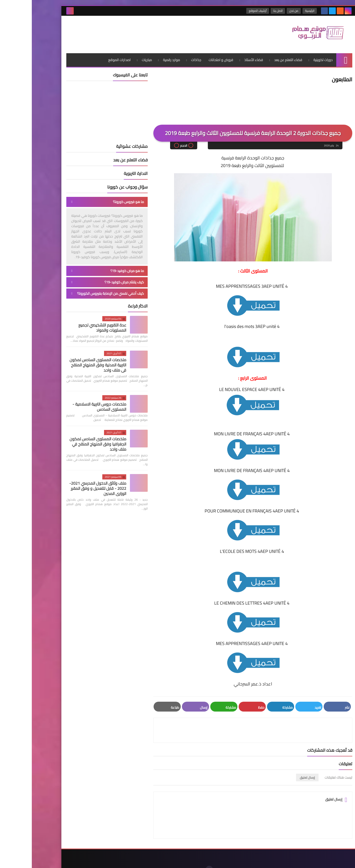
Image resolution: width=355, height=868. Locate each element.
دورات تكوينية (291, 58)
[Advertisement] (124, 32)
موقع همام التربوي (267, 860)
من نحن (262, 11)
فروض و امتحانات (189, 58)
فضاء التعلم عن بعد (256, 58)
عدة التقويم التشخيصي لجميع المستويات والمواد (71, 326)
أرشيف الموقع (226, 11)
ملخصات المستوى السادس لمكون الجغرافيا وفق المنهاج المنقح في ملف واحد (66, 442)
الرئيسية (278, 11)
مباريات (115, 58)
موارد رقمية (140, 58)
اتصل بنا (246, 11)
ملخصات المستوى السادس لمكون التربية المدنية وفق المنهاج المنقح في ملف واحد (66, 363)
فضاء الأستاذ (222, 58)
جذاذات (164, 58)
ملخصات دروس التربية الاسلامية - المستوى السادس (68, 405)
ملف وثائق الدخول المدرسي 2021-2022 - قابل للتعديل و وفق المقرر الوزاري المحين (66, 486)
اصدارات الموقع (88, 58)
